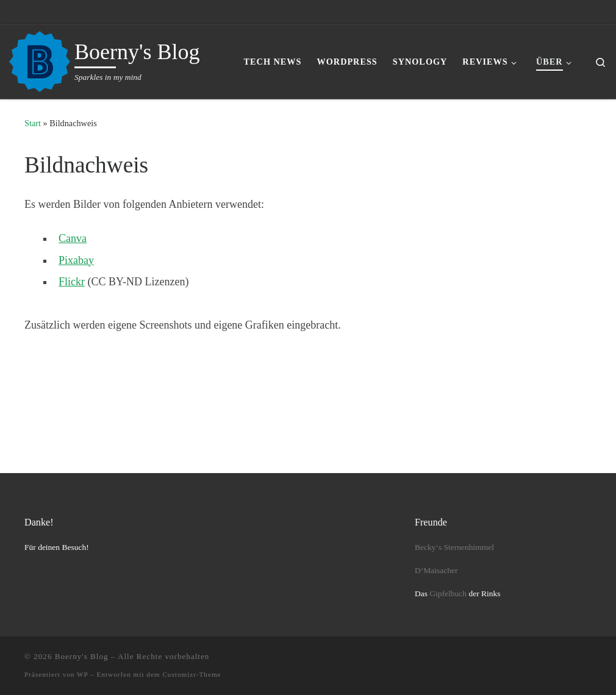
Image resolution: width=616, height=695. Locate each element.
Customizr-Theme (192, 674)
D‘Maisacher (436, 570)
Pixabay (76, 260)
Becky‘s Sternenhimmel (454, 547)
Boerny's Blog (82, 656)
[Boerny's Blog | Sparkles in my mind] (40, 60)
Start (33, 123)
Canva (73, 238)
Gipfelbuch (448, 593)
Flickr (72, 282)
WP (82, 674)
